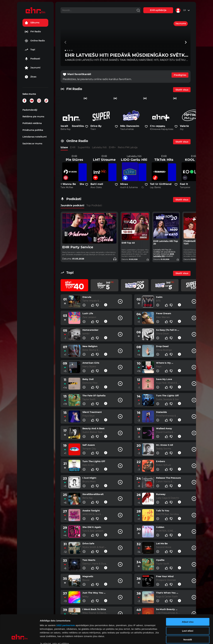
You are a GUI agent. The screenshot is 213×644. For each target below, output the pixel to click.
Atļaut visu (188, 597)
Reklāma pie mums (33, 117)
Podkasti (32, 59)
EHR (73, 147)
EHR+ (112, 147)
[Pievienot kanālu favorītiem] (87, 127)
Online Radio (35, 41)
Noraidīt (188, 615)
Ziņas (30, 77)
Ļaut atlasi (188, 606)
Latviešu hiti (99, 147)
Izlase (64, 147)
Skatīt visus (182, 90)
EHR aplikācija (158, 10)
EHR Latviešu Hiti (164, 255)
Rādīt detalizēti (165, 638)
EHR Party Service (78, 247)
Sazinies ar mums (32, 144)
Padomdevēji (30, 110)
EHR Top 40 (128, 243)
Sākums (32, 23)
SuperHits (84, 147)
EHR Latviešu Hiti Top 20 (166, 243)
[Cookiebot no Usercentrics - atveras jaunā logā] (20, 638)
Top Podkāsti (94, 205)
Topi (30, 50)
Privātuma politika (33, 130)
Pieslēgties (180, 75)
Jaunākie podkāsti (72, 205)
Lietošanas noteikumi (35, 137)
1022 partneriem (66, 601)
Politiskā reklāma (32, 123)
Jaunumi (32, 68)
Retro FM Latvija (128, 147)
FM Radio (33, 32)
